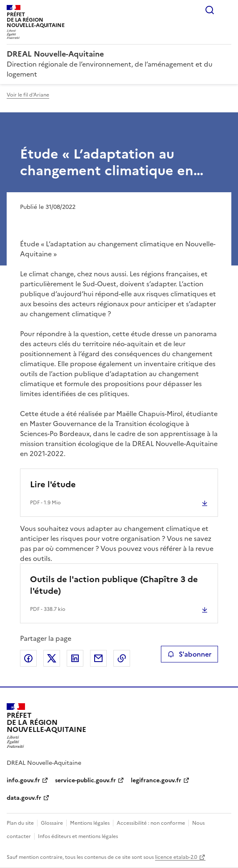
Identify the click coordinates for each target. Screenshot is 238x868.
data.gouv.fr (24, 798)
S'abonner (189, 654)
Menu (226, 10)
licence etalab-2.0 (176, 857)
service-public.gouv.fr (85, 780)
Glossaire (52, 823)
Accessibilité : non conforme (151, 823)
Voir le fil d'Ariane (28, 95)
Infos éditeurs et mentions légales (78, 836)
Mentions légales (90, 823)
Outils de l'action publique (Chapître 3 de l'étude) (114, 585)
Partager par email (98, 658)
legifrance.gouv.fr (156, 780)
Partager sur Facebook (28, 658)
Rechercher (210, 10)
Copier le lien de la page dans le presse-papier (122, 658)
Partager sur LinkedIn (75, 658)
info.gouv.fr (23, 780)
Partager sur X (52, 658)
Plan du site (20, 823)
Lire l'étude (53, 484)
